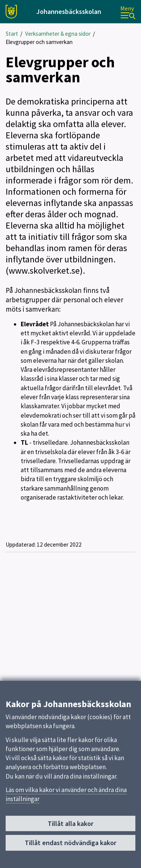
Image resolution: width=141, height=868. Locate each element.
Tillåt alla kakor (70, 826)
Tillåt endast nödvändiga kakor (70, 846)
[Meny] (128, 12)
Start (12, 34)
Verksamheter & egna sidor (58, 34)
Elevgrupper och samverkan (39, 42)
